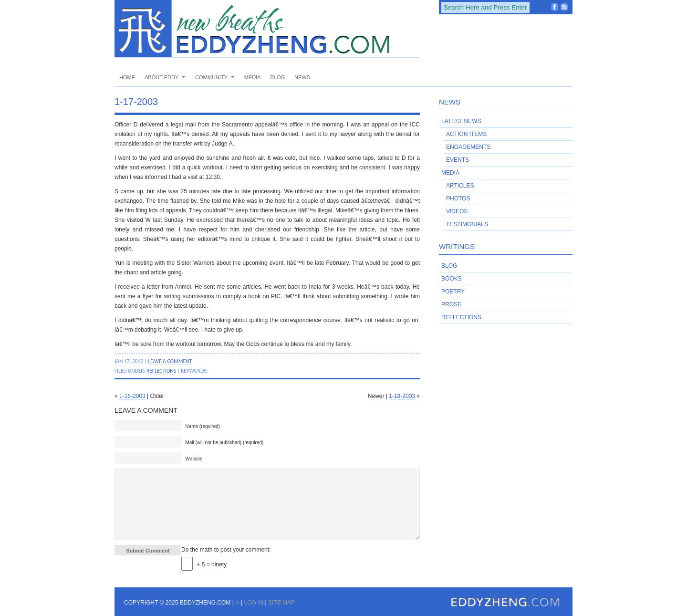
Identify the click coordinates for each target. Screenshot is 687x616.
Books (452, 279)
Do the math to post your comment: (226, 550)
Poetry (453, 292)
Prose (451, 304)
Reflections (161, 371)
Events (458, 160)
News (302, 77)
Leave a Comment (170, 361)
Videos (457, 211)
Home (127, 77)
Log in (254, 603)
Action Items (466, 134)
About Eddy (163, 77)
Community (213, 77)
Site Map (281, 603)
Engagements (468, 147)
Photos (458, 198)
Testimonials (467, 224)
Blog (277, 77)
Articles (460, 186)
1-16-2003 (132, 396)
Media (253, 77)
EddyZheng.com (267, 29)
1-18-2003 (402, 396)
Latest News (461, 121)
